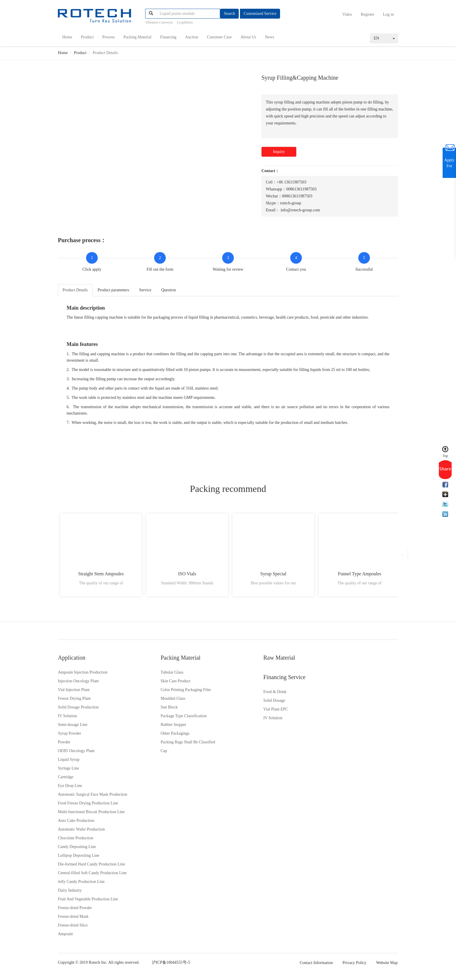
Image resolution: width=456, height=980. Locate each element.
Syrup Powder (70, 735)
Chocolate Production (76, 840)
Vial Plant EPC (332, 692)
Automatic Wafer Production (81, 831)
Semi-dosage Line (73, 727)
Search (229, 14)
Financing (168, 37)
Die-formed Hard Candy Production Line (91, 866)
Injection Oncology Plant (78, 683)
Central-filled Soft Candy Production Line (92, 875)
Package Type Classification (168, 718)
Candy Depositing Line (77, 849)
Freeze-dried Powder (75, 910)
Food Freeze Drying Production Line (88, 805)
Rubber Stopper (158, 727)
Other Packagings (160, 735)
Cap (148, 753)
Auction (192, 37)
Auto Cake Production (76, 823)
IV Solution (67, 718)
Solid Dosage (331, 683)
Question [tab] (169, 289)
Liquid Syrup (69, 762)
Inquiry (279, 151)
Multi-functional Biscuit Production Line (91, 814)
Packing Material (138, 37)
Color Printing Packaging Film (170, 692)
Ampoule (65, 936)
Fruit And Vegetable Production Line (88, 901)
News (270, 37)
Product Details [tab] (75, 289)
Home (67, 37)
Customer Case (219, 37)
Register (367, 14)
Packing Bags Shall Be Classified (172, 744)
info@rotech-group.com (300, 209)
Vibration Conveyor (159, 22)
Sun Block (154, 709)
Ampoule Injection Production (83, 674)
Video (347, 14)
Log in (388, 14)
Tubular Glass (156, 674)
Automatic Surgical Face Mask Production (92, 796)
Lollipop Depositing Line (79, 857)
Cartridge (66, 779)
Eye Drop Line (70, 788)
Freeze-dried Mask (73, 919)
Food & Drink (331, 674)
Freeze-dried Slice (73, 927)
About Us (248, 37)
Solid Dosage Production (78, 709)
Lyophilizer (185, 22)
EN (384, 38)
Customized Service (260, 14)
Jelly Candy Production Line (81, 884)
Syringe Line (68, 770)
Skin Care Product (160, 683)
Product (87, 37)
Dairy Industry (70, 892)
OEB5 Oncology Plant (76, 753)
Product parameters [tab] (113, 289)
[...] (188, 14)
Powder (64, 744)
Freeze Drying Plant (74, 700)
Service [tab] (145, 289)
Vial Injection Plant (74, 692)
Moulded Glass (157, 700)
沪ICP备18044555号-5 (172, 964)
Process (109, 37)
